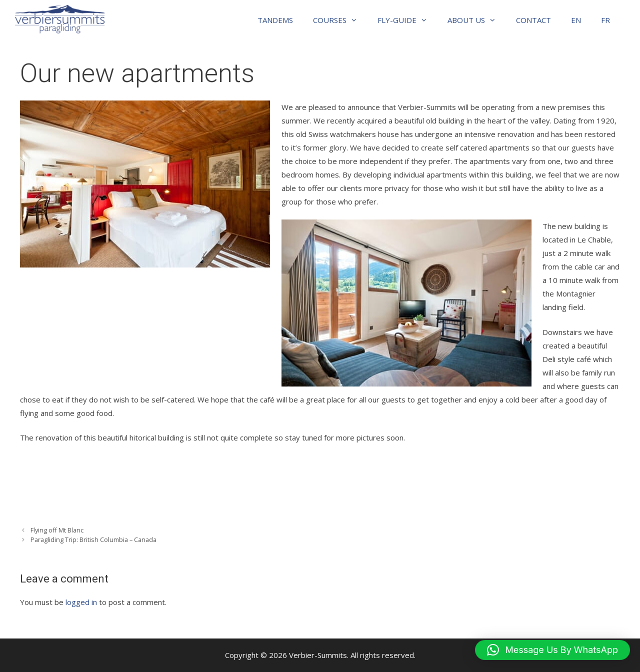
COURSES (340, 20)
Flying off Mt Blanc (57, 530)
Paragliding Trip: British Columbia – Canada (93, 539)
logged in (81, 602)
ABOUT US (477, 20)
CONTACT (533, 20)
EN (576, 20)
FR (605, 20)
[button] (552, 650)
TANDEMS (275, 20)
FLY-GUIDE (407, 20)
